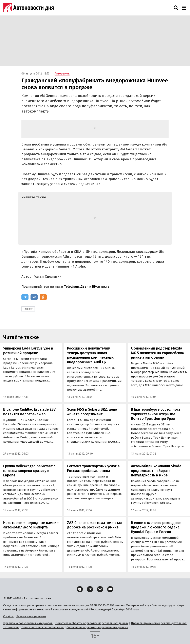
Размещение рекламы (31, 616)
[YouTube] (110, 589)
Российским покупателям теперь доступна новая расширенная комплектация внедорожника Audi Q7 (91, 355)
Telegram (71, 286)
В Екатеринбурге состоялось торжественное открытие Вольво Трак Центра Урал (156, 414)
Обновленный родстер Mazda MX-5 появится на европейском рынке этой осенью (158, 353)
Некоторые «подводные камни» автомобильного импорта (31, 525)
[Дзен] (80, 589)
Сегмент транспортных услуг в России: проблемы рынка (93, 468)
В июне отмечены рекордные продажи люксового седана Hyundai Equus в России (156, 527)
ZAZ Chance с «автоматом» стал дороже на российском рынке (95, 525)
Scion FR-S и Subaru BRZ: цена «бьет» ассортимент (92, 412)
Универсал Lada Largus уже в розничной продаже (28, 351)
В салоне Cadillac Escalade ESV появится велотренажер (29, 412)
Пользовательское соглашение (43, 627)
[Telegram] (25, 297)
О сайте (8, 616)
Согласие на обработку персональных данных (97, 627)
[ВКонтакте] (34, 297)
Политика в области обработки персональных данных (92, 623)
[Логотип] (28, 8)
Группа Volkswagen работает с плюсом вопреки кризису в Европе (29, 471)
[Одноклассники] (43, 297)
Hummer (28, 309)
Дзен (84, 286)
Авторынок (62, 74)
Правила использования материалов (28, 623)
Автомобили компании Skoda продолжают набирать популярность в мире (156, 471)
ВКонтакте (101, 286)
